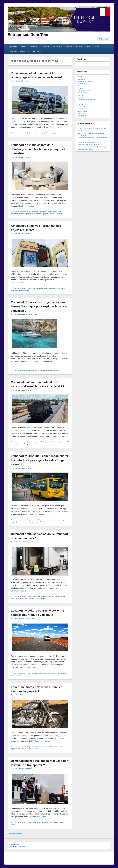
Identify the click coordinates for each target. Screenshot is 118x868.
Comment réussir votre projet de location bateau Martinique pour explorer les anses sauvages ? (39, 306)
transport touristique (26, 522)
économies (46, 673)
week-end (20, 675)
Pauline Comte (32, 314)
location (49, 822)
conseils (39, 673)
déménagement (26, 214)
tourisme (69, 47)
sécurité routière (21, 749)
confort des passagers (59, 520)
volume (13, 824)
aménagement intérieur (86, 81)
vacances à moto (32, 749)
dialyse (46, 288)
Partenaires (37, 51)
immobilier (46, 47)
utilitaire (62, 822)
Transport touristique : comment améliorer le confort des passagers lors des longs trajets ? (40, 460)
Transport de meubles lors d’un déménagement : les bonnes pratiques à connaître (38, 149)
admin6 (28, 81)
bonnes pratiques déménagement (47, 212)
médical (88, 47)
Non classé (82, 106)
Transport (55, 822)
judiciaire (81, 102)
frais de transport (42, 597)
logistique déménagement (40, 214)
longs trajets (15, 522)
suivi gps (20, 444)
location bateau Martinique (51, 370)
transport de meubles (55, 214)
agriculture (13, 47)
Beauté (97, 47)
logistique (51, 597)
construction (34, 47)
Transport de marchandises (37, 599)
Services (23, 47)
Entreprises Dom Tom (28, 35)
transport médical (24, 290)
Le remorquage (41, 133)
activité (80, 77)
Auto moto (13, 51)
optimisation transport (55, 442)
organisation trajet (55, 288)
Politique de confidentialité (17, 846)
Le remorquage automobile (55, 133)
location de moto (53, 747)
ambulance (40, 288)
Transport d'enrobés (30, 444)
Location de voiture (56, 673)
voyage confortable (39, 522)
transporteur (25, 51)
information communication (87, 100)
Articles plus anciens (15, 834)
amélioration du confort (44, 520)
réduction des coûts (21, 599)
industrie (79, 47)
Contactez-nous (14, 844)
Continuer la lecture (59, 127)
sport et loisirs (58, 47)
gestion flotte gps (42, 442)
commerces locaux (84, 90)
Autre (80, 86)
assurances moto (42, 747)
